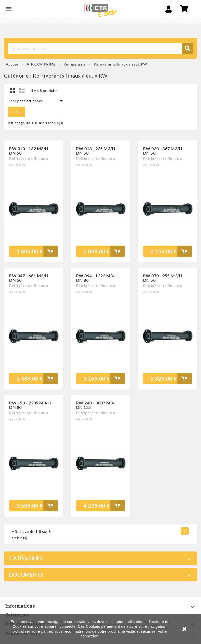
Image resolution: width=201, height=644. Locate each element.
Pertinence (44, 101)
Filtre (17, 112)
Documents (26, 574)
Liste (22, 90)
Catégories (26, 558)
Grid (13, 90)
